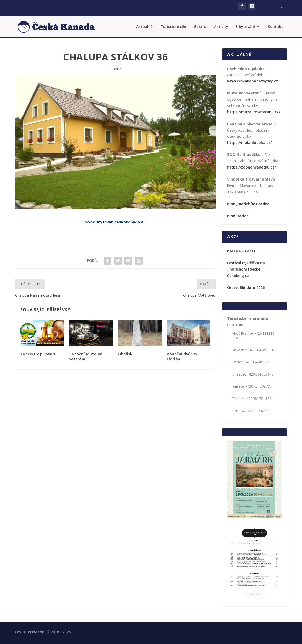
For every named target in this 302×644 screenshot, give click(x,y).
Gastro (200, 27)
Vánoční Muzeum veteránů (86, 356)
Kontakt (275, 27)
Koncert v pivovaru (39, 354)
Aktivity (221, 27)
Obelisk (125, 354)
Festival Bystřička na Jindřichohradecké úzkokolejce (246, 269)
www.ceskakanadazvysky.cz (253, 81)
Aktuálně (144, 27)
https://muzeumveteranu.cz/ (254, 112)
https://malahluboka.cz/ (249, 142)
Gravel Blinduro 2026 (246, 287)
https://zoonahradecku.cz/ (252, 167)
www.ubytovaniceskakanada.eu (115, 222)
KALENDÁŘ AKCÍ (241, 251)
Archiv (115, 69)
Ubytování (246, 27)
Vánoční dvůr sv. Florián (183, 356)
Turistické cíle (173, 27)
